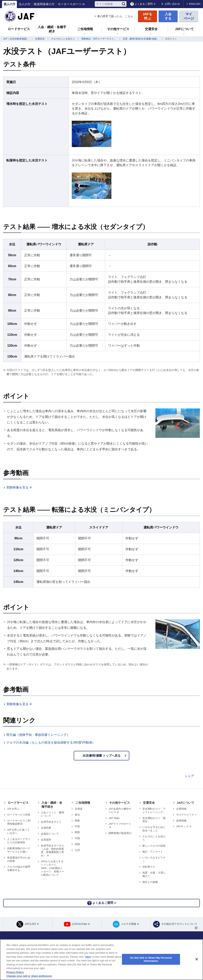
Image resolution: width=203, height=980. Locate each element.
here (88, 957)
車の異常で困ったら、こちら (115, 16)
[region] (101, 960)
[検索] (124, 4)
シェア (189, 778)
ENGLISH (195, 4)
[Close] (197, 959)
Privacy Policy (15, 972)
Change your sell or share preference (29, 976)
